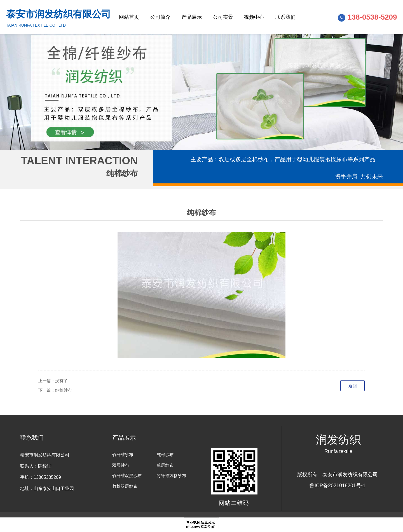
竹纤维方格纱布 (171, 476)
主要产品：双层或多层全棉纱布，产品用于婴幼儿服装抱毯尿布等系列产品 (283, 159)
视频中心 (254, 17)
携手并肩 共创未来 (359, 176)
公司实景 (223, 17)
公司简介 (160, 17)
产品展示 (192, 17)
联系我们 (285, 17)
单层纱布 (165, 465)
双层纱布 (121, 465)
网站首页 (129, 17)
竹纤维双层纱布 (127, 476)
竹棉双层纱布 (125, 486)
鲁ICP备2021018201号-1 (338, 486)
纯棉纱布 (64, 390)
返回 (353, 386)
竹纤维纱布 (123, 455)
